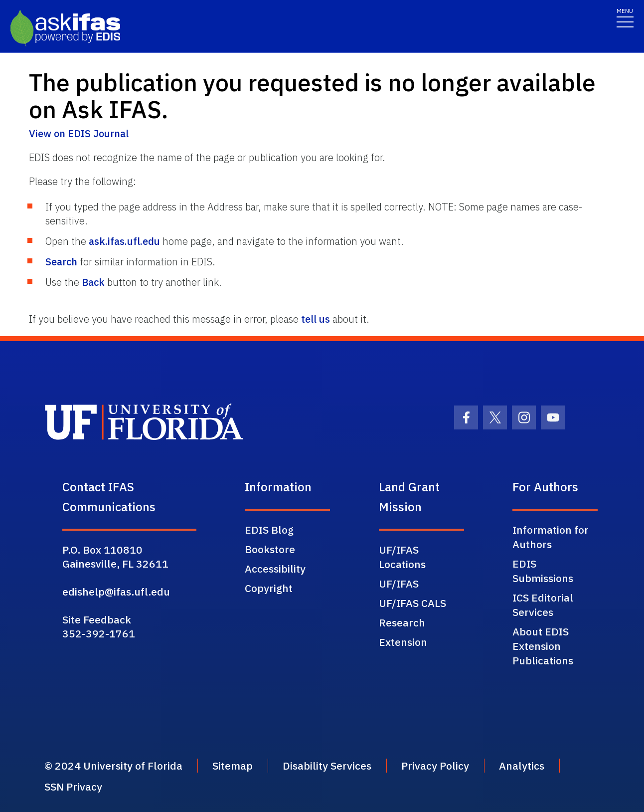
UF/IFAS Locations (402, 557)
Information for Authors (551, 537)
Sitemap (233, 766)
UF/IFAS (399, 584)
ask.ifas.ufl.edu (124, 241)
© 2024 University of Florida (113, 766)
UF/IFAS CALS (412, 603)
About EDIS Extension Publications (543, 646)
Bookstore (270, 549)
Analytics (522, 766)
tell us (316, 319)
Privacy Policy (435, 766)
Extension (403, 642)
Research (402, 622)
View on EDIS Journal (79, 133)
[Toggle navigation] (625, 17)
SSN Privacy (73, 787)
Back (93, 282)
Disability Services (327, 766)
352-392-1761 (99, 633)
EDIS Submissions (543, 571)
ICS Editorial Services (543, 605)
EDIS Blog (269, 530)
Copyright (269, 588)
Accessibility (275, 569)
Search (61, 262)
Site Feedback (97, 619)
